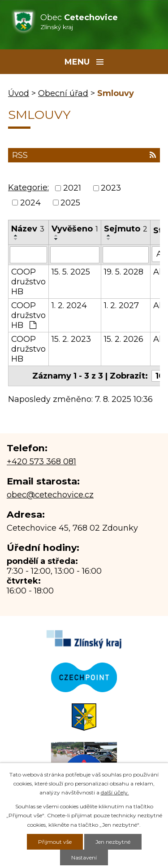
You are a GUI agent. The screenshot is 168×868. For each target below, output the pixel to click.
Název (28, 229)
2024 (30, 203)
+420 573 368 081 (41, 462)
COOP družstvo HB (28, 282)
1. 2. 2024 (69, 305)
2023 (111, 188)
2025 (70, 203)
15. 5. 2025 (71, 272)
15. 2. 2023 (71, 339)
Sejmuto (126, 229)
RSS (84, 155)
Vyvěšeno (75, 229)
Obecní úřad (63, 93)
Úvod (19, 93)
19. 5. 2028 (124, 272)
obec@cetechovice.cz (50, 495)
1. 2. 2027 (121, 305)
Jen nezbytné (113, 842)
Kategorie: (28, 188)
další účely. (115, 792)
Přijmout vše (55, 842)
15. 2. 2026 (124, 339)
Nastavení (84, 857)
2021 (72, 188)
